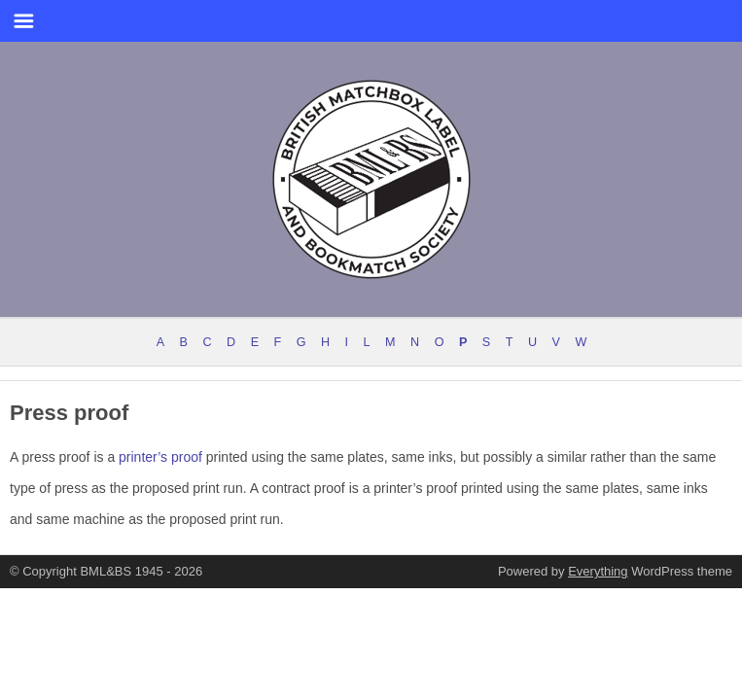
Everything (598, 571)
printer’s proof (160, 457)
